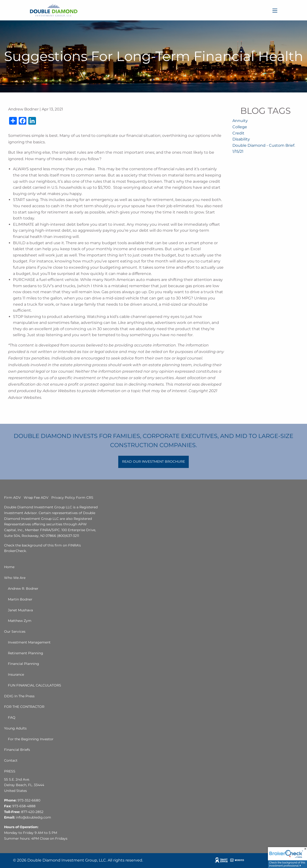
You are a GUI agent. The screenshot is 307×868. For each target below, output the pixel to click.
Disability (241, 139)
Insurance (16, 674)
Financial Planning (24, 664)
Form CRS (85, 498)
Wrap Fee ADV (36, 498)
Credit (238, 133)
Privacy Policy (63, 498)
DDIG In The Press (19, 696)
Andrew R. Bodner (23, 589)
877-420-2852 (32, 812)
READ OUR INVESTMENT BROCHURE (153, 461)
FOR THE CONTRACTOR (24, 707)
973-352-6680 (29, 800)
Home (9, 567)
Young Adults (15, 728)
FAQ (12, 717)
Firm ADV (12, 498)
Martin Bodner (20, 599)
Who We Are (15, 578)
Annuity (240, 121)
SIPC (56, 530)
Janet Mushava (20, 610)
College (240, 127)
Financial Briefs (17, 750)
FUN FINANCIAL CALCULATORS (35, 685)
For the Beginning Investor (31, 739)
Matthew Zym (20, 621)
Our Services (15, 631)
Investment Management (29, 642)
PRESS (10, 771)
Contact (11, 760)
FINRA (45, 530)
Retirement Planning (26, 653)
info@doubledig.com (33, 817)
